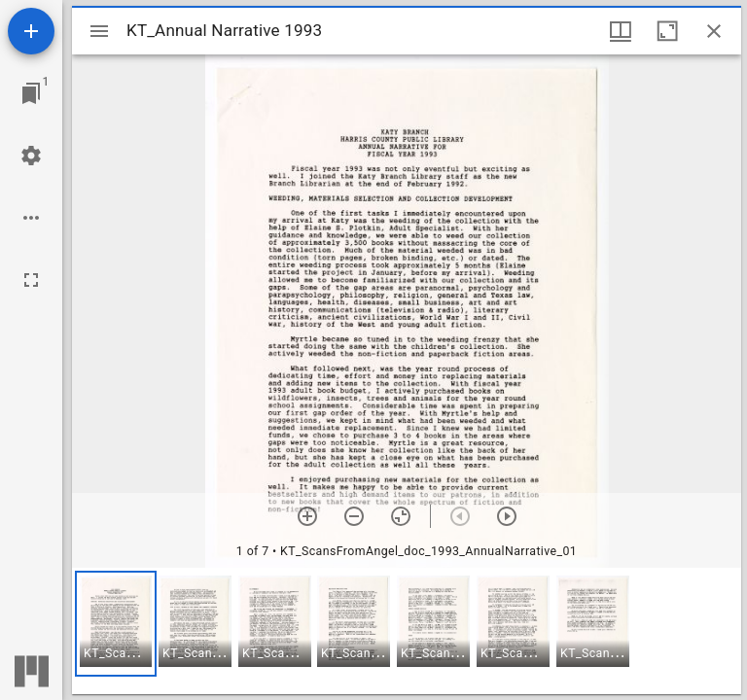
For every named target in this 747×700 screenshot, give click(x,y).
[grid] (407, 631)
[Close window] (714, 31)
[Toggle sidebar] (99, 31)
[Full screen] (31, 280)
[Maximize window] (667, 31)
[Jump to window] (31, 93)
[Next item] (507, 516)
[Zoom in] (307, 516)
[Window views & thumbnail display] (621, 31)
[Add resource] (31, 31)
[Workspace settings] (31, 156)
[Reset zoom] (401, 516)
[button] (116, 624)
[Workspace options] (31, 218)
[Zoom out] (354, 516)
